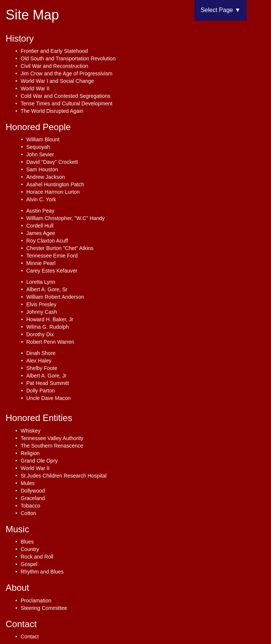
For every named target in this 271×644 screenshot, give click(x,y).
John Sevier (40, 154)
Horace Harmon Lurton (53, 192)
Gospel (29, 564)
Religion (30, 453)
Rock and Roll (37, 557)
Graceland (33, 498)
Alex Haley (39, 361)
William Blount (43, 139)
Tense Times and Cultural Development (66, 103)
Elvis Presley (41, 304)
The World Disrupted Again (52, 111)
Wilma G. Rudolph (48, 327)
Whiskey (31, 431)
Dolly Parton (41, 391)
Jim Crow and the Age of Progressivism (66, 73)
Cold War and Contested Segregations (65, 96)
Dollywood (33, 491)
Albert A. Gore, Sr (47, 289)
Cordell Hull (40, 226)
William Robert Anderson (55, 297)
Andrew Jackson (46, 177)
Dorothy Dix (40, 334)
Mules (28, 483)
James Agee (41, 233)
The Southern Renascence (52, 446)
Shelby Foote (42, 368)
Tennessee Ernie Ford (52, 256)
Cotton (28, 513)
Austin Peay (40, 211)
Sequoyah (38, 147)
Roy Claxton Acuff (47, 241)
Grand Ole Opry (39, 461)
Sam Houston (42, 169)
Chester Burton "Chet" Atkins (60, 248)
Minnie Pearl (41, 263)
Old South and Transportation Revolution (68, 58)
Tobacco (30, 506)
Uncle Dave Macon (48, 398)
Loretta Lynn (41, 282)
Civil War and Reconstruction (54, 66)
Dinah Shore (41, 353)
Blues (27, 542)
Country (30, 549)
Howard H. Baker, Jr (50, 319)
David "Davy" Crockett (52, 162)
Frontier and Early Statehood (54, 51)
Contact (30, 637)
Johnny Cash (42, 312)
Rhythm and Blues (42, 572)
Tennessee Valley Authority (52, 438)
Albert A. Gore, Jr (46, 376)
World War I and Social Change (57, 81)
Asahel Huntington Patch (55, 184)
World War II (35, 88)
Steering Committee (44, 608)
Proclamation (36, 601)
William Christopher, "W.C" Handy (65, 218)
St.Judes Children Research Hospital (64, 476)
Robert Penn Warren (50, 342)
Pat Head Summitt (48, 383)
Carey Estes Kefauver (52, 271)
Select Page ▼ (221, 10)
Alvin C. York (41, 199)
